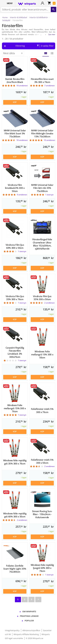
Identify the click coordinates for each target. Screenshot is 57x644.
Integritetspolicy (12, 630)
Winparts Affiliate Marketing (26, 634)
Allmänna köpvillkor (32, 630)
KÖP (15, 102)
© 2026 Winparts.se (34, 638)
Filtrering (35, 46)
